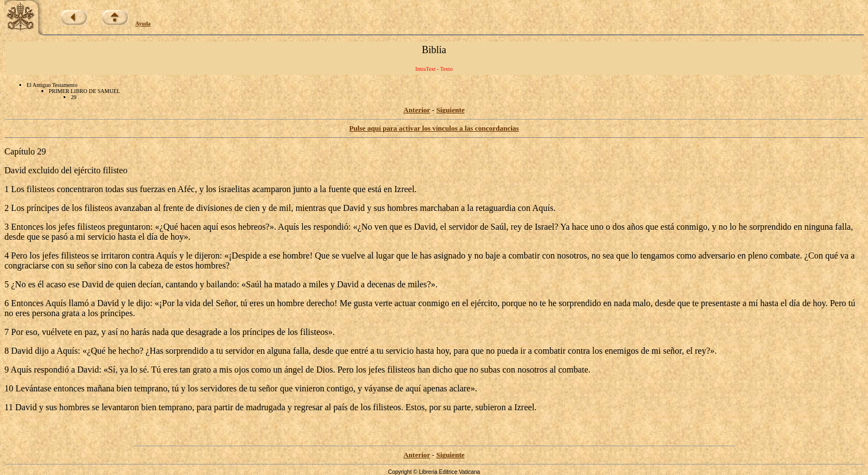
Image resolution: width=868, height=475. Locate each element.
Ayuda (143, 24)
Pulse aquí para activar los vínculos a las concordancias (434, 128)
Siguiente (450, 110)
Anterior (417, 110)
